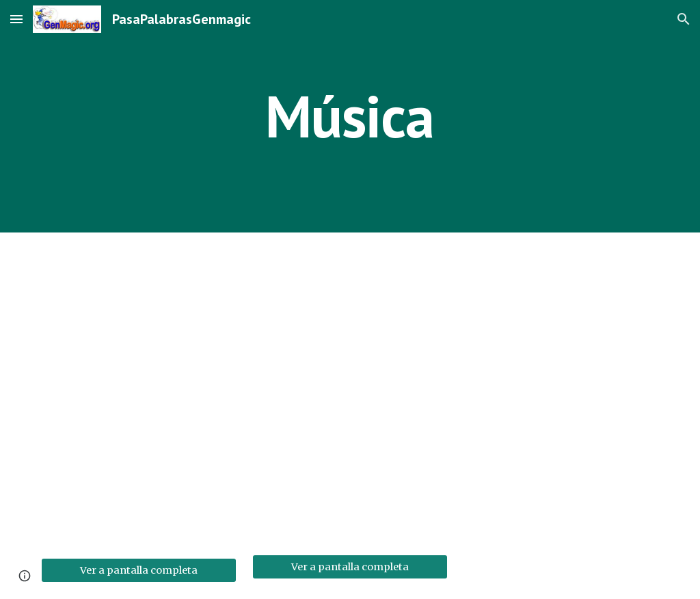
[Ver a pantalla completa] (139, 570)
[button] (16, 19)
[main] (350, 116)
